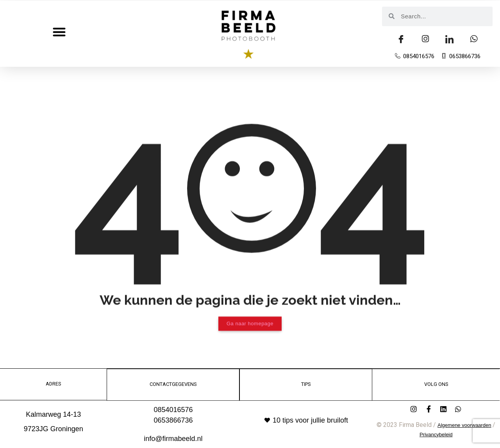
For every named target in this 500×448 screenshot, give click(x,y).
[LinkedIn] (450, 39)
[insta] (425, 39)
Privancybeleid (436, 434)
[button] (59, 32)
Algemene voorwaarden (464, 425)
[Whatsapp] (474, 39)
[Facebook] (401, 39)
